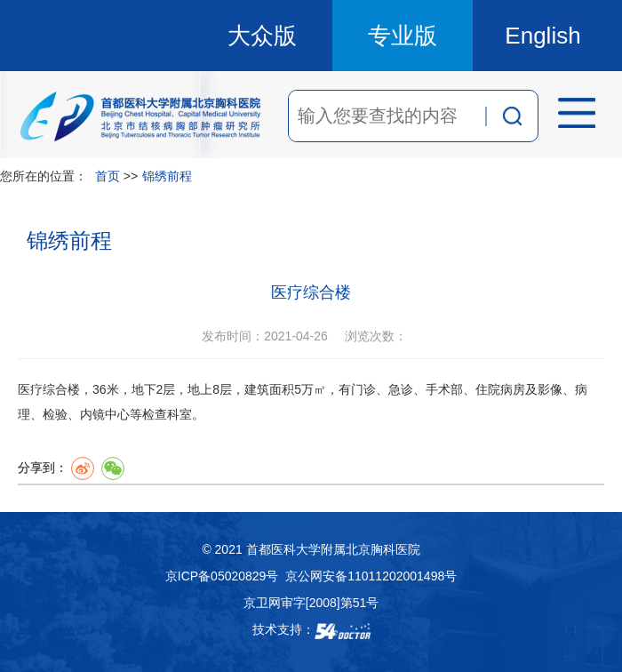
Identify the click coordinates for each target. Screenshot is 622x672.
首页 (108, 176)
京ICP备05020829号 (222, 576)
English (542, 36)
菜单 (570, 116)
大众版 (262, 36)
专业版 (403, 36)
